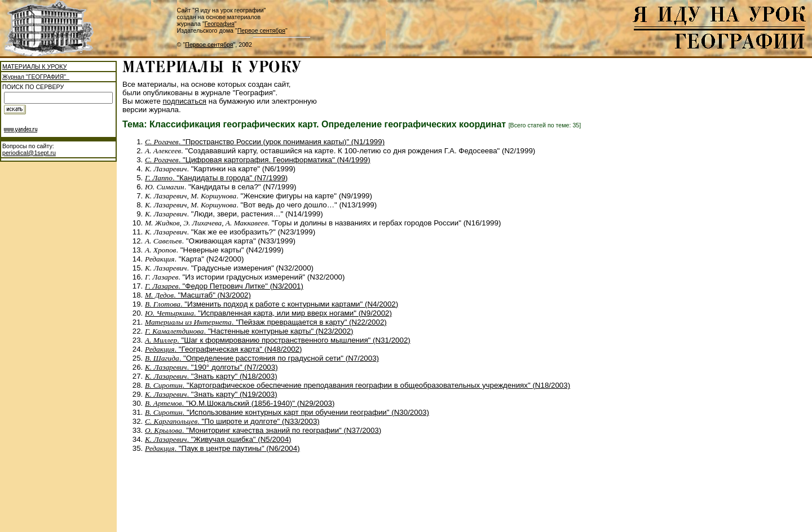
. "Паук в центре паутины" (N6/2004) (222, 448)
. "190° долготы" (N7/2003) (211, 367)
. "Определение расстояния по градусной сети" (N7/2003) (262, 358)
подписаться (185, 101)
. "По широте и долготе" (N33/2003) (232, 421)
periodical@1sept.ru (29, 153)
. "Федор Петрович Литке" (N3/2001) (224, 286)
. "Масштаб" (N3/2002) (198, 295)
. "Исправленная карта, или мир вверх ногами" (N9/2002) (268, 313)
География (220, 24)
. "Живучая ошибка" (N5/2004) (218, 439)
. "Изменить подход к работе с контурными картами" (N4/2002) (272, 304)
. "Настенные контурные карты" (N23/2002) (249, 331)
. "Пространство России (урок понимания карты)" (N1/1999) (265, 142)
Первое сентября (261, 30)
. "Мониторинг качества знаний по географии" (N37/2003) (263, 430)
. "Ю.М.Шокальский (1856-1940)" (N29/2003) (240, 403)
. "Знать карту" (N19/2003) (211, 394)
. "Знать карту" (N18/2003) (211, 376)
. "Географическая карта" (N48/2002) (223, 349)
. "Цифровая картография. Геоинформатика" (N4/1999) (258, 160)
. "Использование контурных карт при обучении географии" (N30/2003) (287, 412)
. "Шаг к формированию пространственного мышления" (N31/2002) (278, 340)
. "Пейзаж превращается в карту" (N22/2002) (266, 322)
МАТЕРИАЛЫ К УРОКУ (34, 66)
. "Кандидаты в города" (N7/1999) (216, 178)
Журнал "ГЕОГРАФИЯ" (36, 77)
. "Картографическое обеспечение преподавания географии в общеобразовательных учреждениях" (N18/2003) (358, 385)
